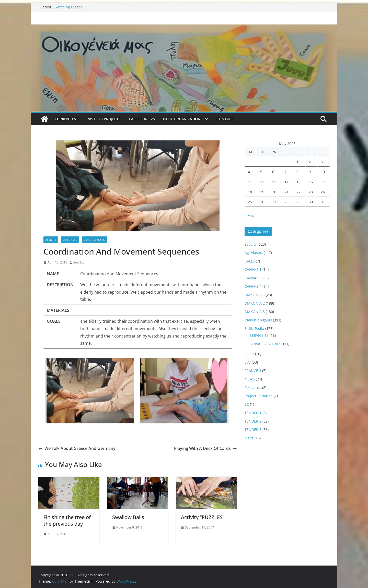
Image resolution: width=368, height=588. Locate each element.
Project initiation (259, 396)
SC (247, 404)
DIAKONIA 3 (255, 312)
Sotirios (79, 262)
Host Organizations (183, 119)
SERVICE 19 (259, 335)
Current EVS (67, 119)
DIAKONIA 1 (255, 295)
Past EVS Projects (104, 119)
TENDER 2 (253, 421)
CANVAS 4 (253, 286)
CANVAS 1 (253, 269)
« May (250, 215)
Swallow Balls (128, 517)
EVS (248, 362)
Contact (225, 119)
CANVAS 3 (253, 278)
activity (51, 240)
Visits (249, 438)
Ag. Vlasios (254, 253)
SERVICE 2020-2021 (266, 344)
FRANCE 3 (253, 371)
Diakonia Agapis (94, 240)
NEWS (250, 379)
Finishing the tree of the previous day (67, 520)
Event (249, 354)
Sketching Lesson (68, 7)
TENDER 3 (253, 430)
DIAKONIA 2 (70, 240)
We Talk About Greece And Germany (77, 448)
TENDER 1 (253, 413)
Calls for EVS (142, 119)
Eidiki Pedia (254, 328)
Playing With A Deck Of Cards (205, 448)
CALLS (250, 261)
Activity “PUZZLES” (203, 517)
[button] (205, 119)
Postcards (253, 387)
